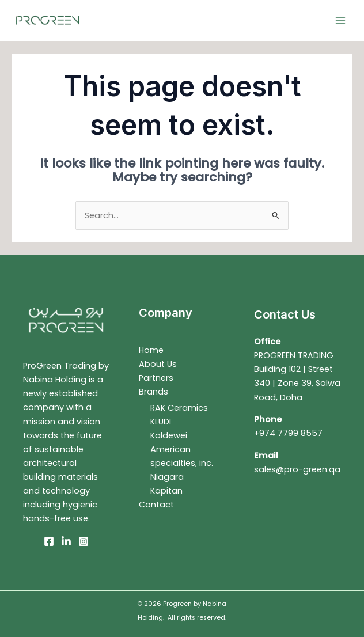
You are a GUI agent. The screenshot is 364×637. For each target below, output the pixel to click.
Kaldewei (169, 435)
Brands (153, 392)
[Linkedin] (66, 541)
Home (151, 350)
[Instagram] (84, 541)
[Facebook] (49, 541)
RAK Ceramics (179, 408)
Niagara (167, 477)
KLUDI (161, 422)
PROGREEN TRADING (294, 355)
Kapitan (166, 491)
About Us (158, 364)
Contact (156, 505)
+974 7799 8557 (288, 433)
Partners (156, 378)
